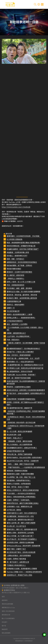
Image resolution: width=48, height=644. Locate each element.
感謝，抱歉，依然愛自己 (15, 259)
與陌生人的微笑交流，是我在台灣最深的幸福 (23, 490)
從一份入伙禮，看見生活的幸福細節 (19, 432)
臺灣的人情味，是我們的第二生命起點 (20, 533)
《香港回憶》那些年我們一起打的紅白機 (21, 423)
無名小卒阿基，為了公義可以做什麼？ (20, 536)
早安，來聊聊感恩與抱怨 (15, 285)
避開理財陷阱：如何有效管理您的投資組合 (22, 262)
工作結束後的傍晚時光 (15, 321)
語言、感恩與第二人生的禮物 (17, 324)
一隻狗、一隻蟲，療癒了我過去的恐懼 (20, 464)
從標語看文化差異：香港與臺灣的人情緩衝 (22, 569)
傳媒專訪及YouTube (8, 608)
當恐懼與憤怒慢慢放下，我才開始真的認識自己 (23, 349)
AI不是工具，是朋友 (14, 510)
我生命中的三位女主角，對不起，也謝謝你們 (23, 461)
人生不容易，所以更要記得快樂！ (19, 337)
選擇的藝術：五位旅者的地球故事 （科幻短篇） (24, 236)
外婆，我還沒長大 (13, 340)
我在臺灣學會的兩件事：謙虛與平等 (19, 408)
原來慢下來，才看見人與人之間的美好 (20, 352)
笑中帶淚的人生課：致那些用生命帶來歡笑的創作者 (25, 368)
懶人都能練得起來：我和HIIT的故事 (20, 372)
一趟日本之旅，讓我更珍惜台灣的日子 (20, 520)
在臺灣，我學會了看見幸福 (16, 559)
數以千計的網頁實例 (8, 619)
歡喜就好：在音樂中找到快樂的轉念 (19, 272)
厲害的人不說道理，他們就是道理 (19, 484)
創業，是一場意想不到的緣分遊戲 (19, 378)
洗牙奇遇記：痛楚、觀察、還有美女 (19, 288)
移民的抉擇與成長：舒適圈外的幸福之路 (21, 246)
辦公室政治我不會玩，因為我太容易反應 (21, 552)
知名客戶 (5, 622)
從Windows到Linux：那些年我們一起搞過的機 (23, 546)
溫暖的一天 (11, 308)
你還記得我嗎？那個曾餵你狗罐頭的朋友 (21, 399)
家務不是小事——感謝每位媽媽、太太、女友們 (23, 358)
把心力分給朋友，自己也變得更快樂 (19, 445)
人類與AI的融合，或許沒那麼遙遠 (19, 556)
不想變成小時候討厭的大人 (16, 565)
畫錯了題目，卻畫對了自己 (16, 549)
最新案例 (5, 600)
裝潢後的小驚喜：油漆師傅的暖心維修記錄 (22, 298)
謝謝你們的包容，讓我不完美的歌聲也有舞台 (23, 503)
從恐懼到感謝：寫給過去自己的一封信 (20, 516)
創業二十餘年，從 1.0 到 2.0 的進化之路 (21, 282)
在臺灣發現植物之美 (14, 301)
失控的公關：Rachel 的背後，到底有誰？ (21, 375)
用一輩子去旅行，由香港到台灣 (18, 562)
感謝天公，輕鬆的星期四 (15, 305)
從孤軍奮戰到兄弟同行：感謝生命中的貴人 (22, 448)
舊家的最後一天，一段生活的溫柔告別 (20, 362)
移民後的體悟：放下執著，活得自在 (19, 266)
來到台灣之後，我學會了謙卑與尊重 (19, 454)
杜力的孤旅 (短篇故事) (15, 239)
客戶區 (4, 626)
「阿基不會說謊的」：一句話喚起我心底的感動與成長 (26, 467)
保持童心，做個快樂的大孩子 (17, 256)
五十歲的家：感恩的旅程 (15, 275)
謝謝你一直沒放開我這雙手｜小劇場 (19, 315)
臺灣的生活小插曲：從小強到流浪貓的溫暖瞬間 (23, 292)
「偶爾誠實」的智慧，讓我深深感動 (19, 441)
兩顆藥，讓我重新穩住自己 (16, 333)
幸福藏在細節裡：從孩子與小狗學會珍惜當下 (23, 249)
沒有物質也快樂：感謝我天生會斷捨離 (20, 543)
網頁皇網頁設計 (19, 641)
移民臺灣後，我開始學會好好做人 (19, 481)
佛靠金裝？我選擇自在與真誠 (17, 471)
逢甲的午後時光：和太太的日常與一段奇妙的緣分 (24, 458)
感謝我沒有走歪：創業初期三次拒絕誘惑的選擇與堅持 (26, 390)
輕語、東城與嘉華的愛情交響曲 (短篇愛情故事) (23, 243)
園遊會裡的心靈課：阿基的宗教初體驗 (20, 474)
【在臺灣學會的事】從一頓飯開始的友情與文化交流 (25, 365)
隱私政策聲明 (6, 633)
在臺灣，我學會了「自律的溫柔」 (19, 500)
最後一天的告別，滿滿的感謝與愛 (19, 355)
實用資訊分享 (6, 615)
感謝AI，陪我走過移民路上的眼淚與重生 (21, 497)
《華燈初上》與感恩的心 (15, 279)
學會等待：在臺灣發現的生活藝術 (19, 387)
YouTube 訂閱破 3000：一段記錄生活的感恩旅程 (24, 572)
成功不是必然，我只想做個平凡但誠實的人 (22, 539)
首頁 (3, 597)
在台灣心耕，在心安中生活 (16, 526)
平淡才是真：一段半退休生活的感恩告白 (21, 494)
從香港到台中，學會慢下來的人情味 (19, 575)
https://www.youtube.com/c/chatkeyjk (16, 207)
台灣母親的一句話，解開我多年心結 (19, 507)
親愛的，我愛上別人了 (15, 438)
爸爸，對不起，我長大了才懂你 (18, 487)
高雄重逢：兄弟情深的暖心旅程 (18, 253)
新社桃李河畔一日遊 (14, 435)
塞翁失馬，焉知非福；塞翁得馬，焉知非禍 (22, 295)
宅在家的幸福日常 (13, 311)
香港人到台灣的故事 (8, 611)
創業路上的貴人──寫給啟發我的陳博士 (21, 318)
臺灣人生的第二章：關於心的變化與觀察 (21, 523)
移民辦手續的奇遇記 (14, 269)
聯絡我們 (5, 629)
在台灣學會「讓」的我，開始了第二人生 (21, 477)
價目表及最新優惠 (7, 604)
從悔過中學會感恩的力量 (15, 451)
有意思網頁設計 (29, 641)
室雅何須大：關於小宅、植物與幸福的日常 (22, 530)
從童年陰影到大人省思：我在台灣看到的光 (22, 513)
